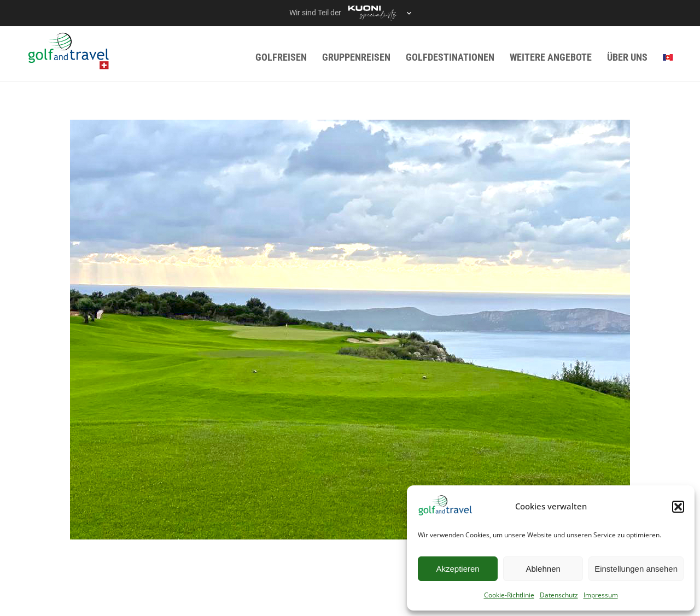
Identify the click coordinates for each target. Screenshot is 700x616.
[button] (678, 507)
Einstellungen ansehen (636, 569)
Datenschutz (559, 595)
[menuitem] (668, 57)
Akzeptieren (457, 569)
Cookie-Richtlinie (509, 595)
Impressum (601, 595)
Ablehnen (543, 569)
